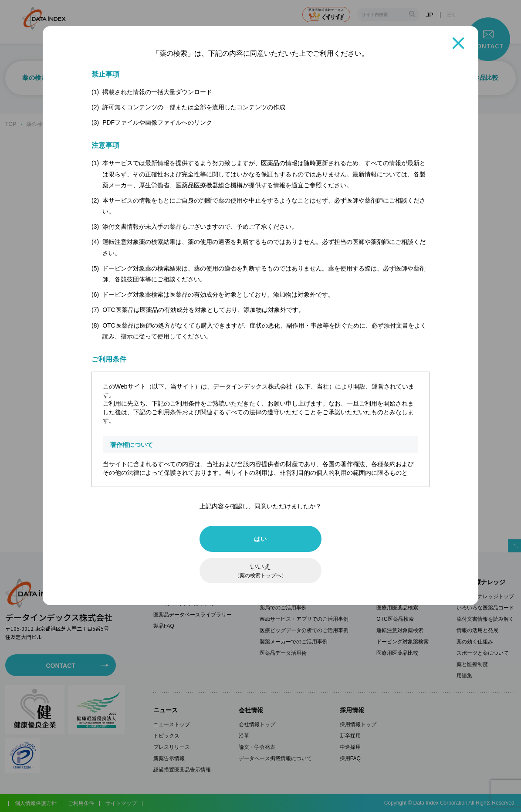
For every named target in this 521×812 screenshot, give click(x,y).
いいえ (260, 571)
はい (260, 539)
